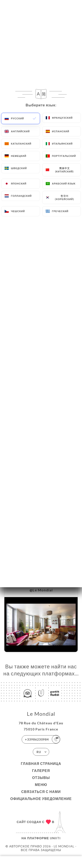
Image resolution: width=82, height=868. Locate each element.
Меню (41, 785)
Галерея (41, 770)
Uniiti (55, 838)
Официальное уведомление (41, 799)
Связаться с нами (41, 792)
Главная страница (41, 763)
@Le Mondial (41, 590)
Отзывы (41, 778)
